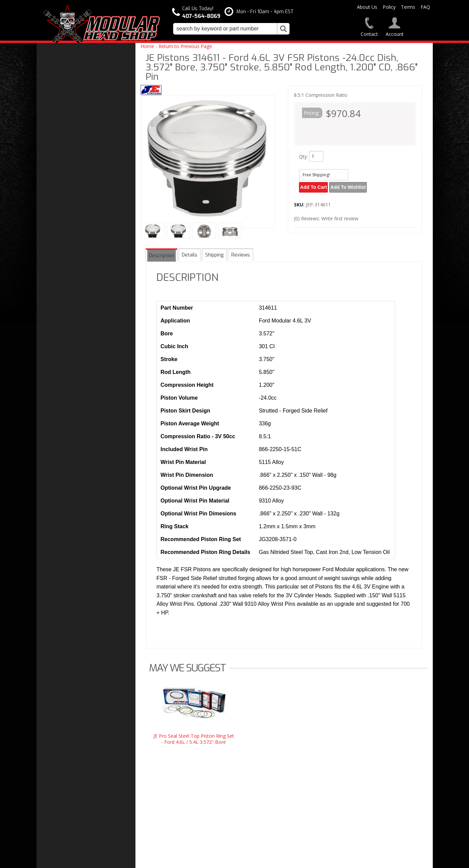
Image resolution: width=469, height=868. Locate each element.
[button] (231, 29)
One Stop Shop (66, 503)
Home (147, 46)
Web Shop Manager (303, 860)
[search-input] (225, 29)
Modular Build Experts (74, 523)
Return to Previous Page (185, 46)
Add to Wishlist (351, 186)
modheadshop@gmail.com (266, 802)
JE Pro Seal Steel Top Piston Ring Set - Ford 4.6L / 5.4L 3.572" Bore (194, 739)
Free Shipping (65, 490)
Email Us (59, 568)
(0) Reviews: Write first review (326, 217)
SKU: (300, 203)
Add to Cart (314, 186)
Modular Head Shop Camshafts (83, 476)
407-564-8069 (64, 582)
